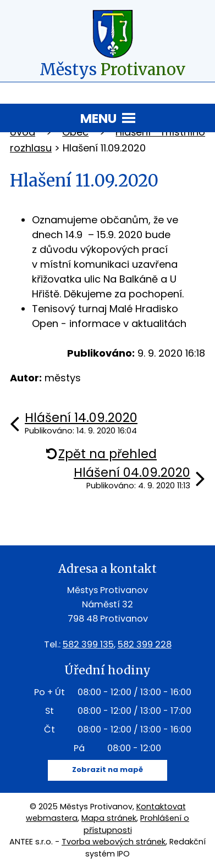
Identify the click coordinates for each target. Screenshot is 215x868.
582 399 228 (145, 644)
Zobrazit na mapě (107, 770)
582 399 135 (88, 644)
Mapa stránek (109, 818)
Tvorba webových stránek (114, 842)
